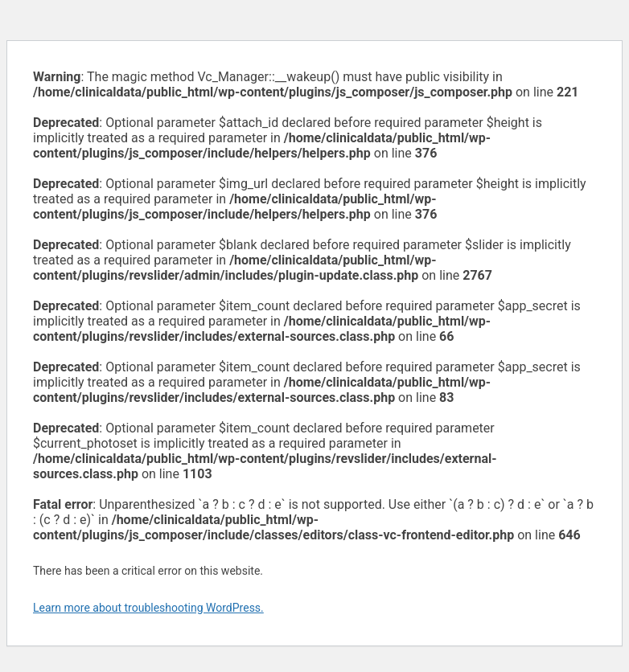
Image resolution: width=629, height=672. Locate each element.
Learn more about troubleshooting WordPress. (148, 608)
